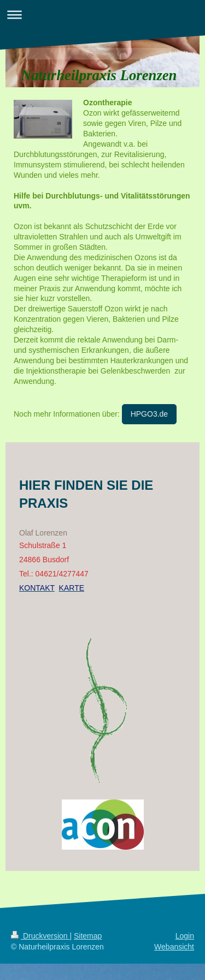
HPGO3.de (149, 414)
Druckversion (40, 936)
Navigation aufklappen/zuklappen (102, 14)
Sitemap (88, 936)
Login (185, 936)
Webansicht (174, 947)
